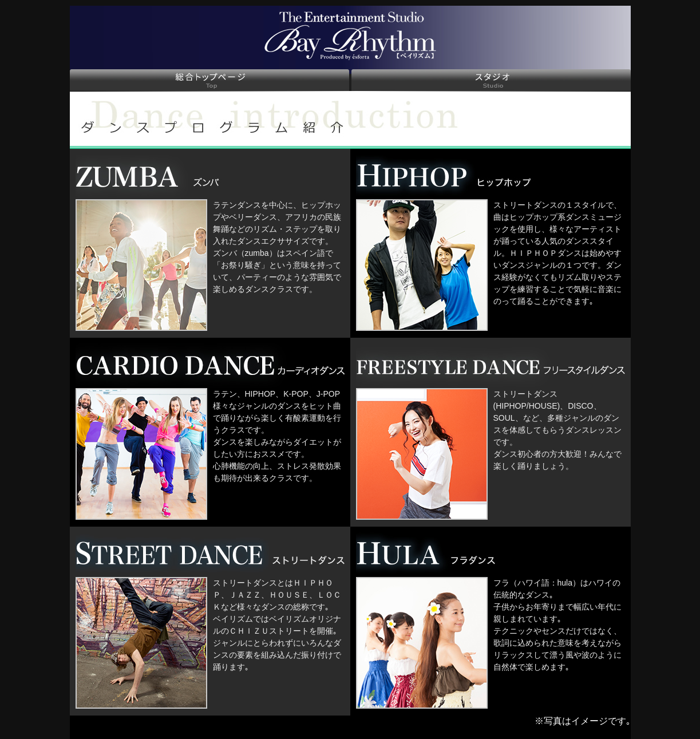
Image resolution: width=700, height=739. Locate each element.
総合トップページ (209, 80)
